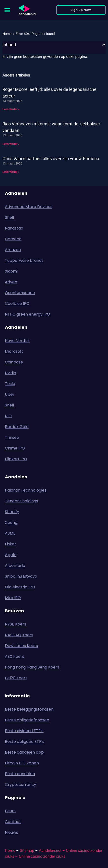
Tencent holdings (22, 501)
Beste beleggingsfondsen (29, 709)
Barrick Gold (17, 427)
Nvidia (11, 373)
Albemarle (15, 566)
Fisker (11, 544)
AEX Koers (15, 656)
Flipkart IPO (16, 459)
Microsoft (14, 351)
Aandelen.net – (52, 851)
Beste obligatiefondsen (27, 720)
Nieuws (11, 832)
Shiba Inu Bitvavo (21, 576)
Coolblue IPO (17, 303)
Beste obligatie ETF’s (25, 742)
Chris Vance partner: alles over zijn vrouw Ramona (51, 159)
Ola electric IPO (20, 587)
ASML (10, 533)
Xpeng (11, 522)
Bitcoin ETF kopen (22, 763)
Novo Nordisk (17, 341)
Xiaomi (11, 271)
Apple (11, 555)
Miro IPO (13, 598)
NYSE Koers (16, 624)
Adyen (11, 282)
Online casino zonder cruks (42, 856)
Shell (9, 217)
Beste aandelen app (24, 752)
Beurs (11, 811)
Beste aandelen (20, 774)
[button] (7, 10)
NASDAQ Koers (19, 635)
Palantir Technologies (26, 490)
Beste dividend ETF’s (24, 731)
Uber (10, 394)
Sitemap (27, 851)
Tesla (10, 384)
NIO (8, 416)
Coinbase (14, 362)
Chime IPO (15, 448)
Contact (13, 822)
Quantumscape (20, 293)
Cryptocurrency (21, 785)
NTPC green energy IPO (27, 314)
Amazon (13, 250)
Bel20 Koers (16, 678)
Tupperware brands (24, 260)
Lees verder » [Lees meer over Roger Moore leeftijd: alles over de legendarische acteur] (11, 109)
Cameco (13, 239)
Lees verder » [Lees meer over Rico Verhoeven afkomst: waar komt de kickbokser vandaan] (11, 144)
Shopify (12, 512)
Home (7, 34)
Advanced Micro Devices (29, 207)
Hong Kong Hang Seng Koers (32, 667)
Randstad (14, 228)
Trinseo (12, 437)
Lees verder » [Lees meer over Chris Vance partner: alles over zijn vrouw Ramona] (11, 172)
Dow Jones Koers (21, 646)
